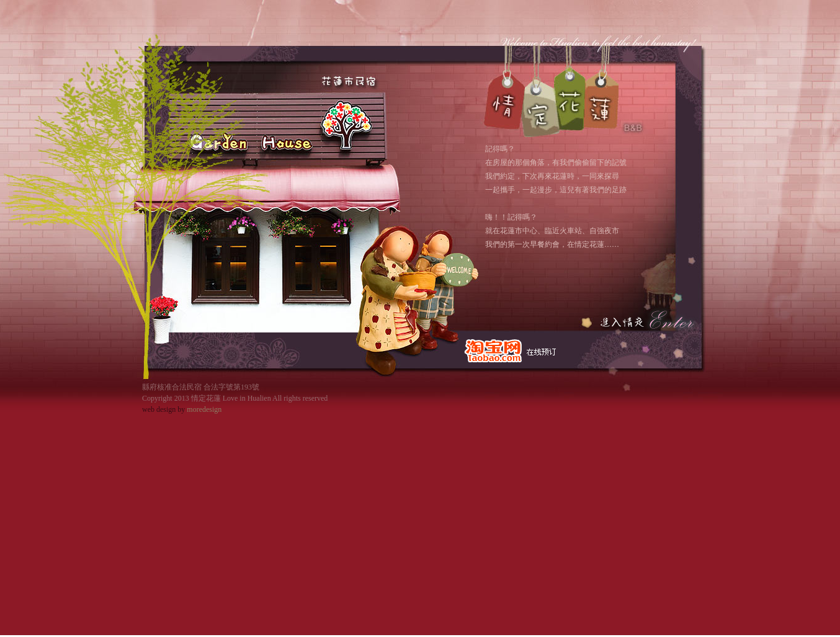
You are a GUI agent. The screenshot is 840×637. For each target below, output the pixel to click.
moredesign (204, 409)
